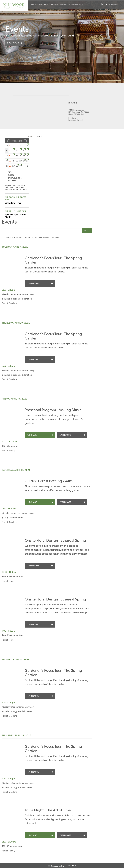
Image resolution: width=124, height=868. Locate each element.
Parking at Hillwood (85, 121)
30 (20, 167)
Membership (114, 4)
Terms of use (45, 857)
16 (20, 157)
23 (20, 162)
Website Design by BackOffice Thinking (15, 849)
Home (35, 138)
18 (27, 157)
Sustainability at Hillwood (82, 826)
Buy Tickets (13, 43)
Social (77, 164)
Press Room (80, 806)
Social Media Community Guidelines (85, 818)
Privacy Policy (34, 857)
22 (17, 162)
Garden (37, 164)
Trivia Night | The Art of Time (81, 640)
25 (27, 162)
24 (24, 162)
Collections (48, 164)
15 (17, 157)
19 (7, 162)
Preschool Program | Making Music (86, 300)
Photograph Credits (20, 857)
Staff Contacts (81, 793)
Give (122, 4)
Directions (82, 119)
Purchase (65, 334)
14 (13, 157)
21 (13, 162)
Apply (113, 157)
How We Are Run (82, 812)
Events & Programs (59, 4)
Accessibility (6, 857)
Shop (81, 4)
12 (7, 157)
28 (13, 167)
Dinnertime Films (13, 204)
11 (27, 152)
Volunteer (86, 164)
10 (24, 152)
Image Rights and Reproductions (82, 842)
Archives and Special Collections (84, 834)
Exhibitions (73, 4)
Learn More (66, 210)
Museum (39, 4)
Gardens (47, 4)
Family (69, 164)
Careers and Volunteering (81, 800)
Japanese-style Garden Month (15, 217)
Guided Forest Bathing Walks (82, 364)
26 (7, 167)
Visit (32, 4)
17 (24, 157)
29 (17, 167)
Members (59, 164)
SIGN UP (70, 866)
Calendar (31, 810)
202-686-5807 (89, 115)
